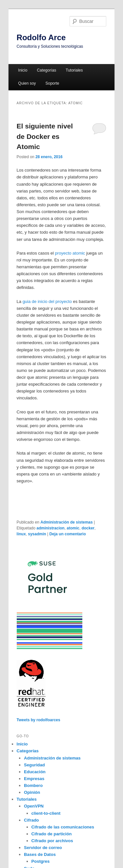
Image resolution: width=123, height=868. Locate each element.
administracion (50, 528)
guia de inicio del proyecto (47, 301)
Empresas (34, 779)
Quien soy (27, 83)
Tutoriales (74, 70)
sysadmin (37, 534)
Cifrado (31, 820)
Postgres (41, 861)
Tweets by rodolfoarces (39, 720)
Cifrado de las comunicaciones (63, 827)
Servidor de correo (43, 848)
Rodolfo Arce (41, 37)
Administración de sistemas (66, 522)
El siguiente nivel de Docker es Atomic (45, 136)
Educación (35, 772)
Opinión (32, 792)
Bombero (33, 785)
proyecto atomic (70, 253)
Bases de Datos (40, 854)
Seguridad (34, 765)
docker (88, 528)
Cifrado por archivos (52, 841)
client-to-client (46, 813)
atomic (73, 528)
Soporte (52, 83)
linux (21, 534)
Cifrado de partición (52, 834)
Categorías (46, 70)
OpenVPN (34, 806)
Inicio (23, 70)
